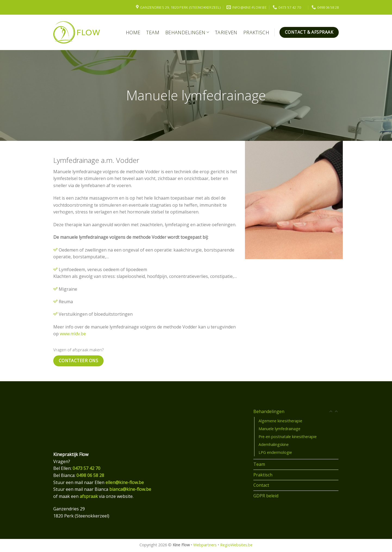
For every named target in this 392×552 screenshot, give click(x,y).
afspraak (89, 496)
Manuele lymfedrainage (279, 429)
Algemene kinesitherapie (280, 421)
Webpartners (205, 545)
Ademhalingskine (274, 444)
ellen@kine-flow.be (125, 482)
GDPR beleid (266, 496)
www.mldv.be (73, 334)
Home (133, 32)
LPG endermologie (275, 452)
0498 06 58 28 (90, 475)
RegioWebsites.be (236, 545)
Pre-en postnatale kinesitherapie (288, 437)
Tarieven (226, 32)
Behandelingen (187, 32)
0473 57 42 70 (86, 468)
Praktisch (256, 32)
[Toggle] (336, 412)
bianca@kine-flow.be (130, 489)
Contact (261, 485)
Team (153, 32)
